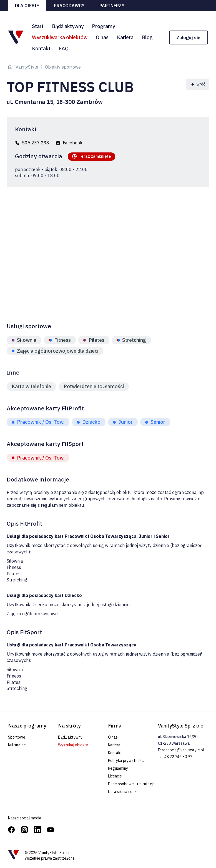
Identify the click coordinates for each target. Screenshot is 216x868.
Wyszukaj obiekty (73, 745)
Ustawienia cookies (125, 792)
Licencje (115, 776)
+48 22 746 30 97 (177, 757)
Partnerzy (112, 6)
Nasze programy (27, 726)
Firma (115, 726)
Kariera (125, 37)
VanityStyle (27, 67)
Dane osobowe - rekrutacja (131, 784)
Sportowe (17, 737)
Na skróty (69, 726)
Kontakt (41, 48)
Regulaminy (118, 768)
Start (38, 26)
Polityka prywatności (126, 761)
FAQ (64, 48)
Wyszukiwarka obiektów (60, 37)
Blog (147, 37)
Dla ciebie (27, 6)
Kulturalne (17, 745)
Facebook (73, 143)
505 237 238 (36, 143)
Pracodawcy (69, 6)
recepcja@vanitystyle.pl (183, 750)
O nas (102, 37)
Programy (103, 26)
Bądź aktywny (68, 26)
